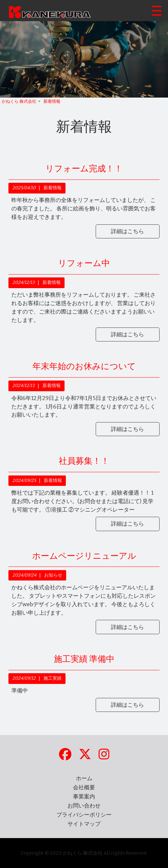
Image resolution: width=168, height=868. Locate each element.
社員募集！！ (84, 461)
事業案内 (84, 797)
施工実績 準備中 (84, 659)
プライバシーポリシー (84, 815)
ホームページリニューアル (84, 556)
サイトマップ (84, 824)
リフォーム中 (84, 263)
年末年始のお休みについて (84, 366)
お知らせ (53, 575)
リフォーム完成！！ (84, 169)
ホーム (84, 778)
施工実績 (53, 678)
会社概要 (84, 788)
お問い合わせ (84, 806)
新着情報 (53, 188)
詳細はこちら (127, 231)
